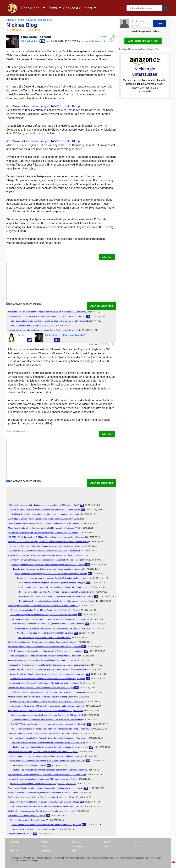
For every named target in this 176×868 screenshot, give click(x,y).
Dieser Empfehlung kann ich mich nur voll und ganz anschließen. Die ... (39, 615)
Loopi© (70, 688)
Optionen (104, 37)
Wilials (75, 752)
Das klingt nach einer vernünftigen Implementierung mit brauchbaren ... (48, 583)
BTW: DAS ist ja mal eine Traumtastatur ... (27, 325)
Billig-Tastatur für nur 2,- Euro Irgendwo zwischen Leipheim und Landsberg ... (40, 711)
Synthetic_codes (79, 775)
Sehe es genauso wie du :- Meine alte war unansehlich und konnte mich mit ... (40, 523)
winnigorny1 (75, 551)
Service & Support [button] (78, 8)
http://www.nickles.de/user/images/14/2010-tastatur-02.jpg (43, 106)
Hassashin (50, 325)
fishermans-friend (78, 669)
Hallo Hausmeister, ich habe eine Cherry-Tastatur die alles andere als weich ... (42, 321)
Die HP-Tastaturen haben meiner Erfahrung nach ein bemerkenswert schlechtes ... (46, 729)
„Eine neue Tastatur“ (74, 335)
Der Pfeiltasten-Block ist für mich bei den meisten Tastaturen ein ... (36, 519)
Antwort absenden (102, 306)
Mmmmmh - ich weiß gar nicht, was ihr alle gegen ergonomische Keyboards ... (42, 560)
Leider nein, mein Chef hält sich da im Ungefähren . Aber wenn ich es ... (41, 720)
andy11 (74, 528)
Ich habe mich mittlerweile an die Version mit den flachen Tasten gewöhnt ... (40, 330)
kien (73, 660)
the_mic (17, 338)
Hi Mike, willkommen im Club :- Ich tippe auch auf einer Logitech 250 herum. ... (41, 505)
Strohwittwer (80, 321)
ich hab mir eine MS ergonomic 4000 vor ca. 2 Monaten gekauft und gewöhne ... (42, 706)
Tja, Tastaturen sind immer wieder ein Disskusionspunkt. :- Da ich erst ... (38, 797)
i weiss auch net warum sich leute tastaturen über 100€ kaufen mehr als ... (39, 779)
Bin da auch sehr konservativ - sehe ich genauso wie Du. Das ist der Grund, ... (40, 733)
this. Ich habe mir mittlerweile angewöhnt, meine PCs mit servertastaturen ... (40, 775)
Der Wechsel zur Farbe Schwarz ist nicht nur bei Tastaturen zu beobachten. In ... (43, 679)
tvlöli (73, 811)
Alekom (79, 756)
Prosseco (80, 537)
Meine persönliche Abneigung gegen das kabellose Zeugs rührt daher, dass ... (47, 574)
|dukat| (73, 642)
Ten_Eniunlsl (79, 702)
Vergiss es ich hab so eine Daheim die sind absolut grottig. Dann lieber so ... (41, 702)
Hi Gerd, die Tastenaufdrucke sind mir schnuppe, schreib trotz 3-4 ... (38, 510)
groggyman (80, 674)
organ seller (80, 706)
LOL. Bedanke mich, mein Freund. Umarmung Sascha (41, 638)
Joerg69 (92, 601)
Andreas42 (79, 651)
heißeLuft (76, 683)
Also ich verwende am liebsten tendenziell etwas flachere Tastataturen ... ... (40, 660)
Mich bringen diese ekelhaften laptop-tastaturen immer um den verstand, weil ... (41, 542)
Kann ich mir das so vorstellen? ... (26, 765)
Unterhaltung (78, 846)
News (106, 846)
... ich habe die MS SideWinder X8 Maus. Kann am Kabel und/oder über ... (39, 551)
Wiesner (72, 797)
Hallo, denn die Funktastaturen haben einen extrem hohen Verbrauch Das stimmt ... (46, 743)
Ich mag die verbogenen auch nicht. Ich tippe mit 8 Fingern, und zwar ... (38, 316)
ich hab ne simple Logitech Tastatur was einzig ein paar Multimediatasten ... (40, 656)
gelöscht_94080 (82, 542)
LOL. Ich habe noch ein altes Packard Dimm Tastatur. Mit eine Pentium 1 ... (41, 610)
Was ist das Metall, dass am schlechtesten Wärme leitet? (40, 633)
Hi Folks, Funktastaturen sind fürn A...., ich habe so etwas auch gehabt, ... (50, 592)
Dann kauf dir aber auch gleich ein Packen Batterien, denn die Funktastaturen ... (43, 738)
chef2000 (74, 606)
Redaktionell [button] (32, 8)
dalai (77, 514)
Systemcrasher (80, 665)
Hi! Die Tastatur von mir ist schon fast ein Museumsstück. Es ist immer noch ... (41, 651)
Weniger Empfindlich (17, 834)
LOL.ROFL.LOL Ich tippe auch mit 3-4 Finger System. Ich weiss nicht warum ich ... (42, 537)
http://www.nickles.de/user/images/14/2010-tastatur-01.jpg (43, 141)
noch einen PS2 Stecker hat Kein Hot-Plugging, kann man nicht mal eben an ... (42, 546)
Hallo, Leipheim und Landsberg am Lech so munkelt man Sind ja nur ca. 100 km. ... (44, 715)
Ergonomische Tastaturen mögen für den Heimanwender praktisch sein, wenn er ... (43, 788)
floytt (70, 555)
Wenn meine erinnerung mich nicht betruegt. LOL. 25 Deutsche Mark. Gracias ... (48, 628)
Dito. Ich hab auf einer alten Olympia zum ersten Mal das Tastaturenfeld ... (39, 642)
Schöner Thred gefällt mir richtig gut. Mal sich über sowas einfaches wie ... (39, 669)
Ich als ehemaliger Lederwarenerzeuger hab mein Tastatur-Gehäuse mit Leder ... (42, 756)
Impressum (14, 851)
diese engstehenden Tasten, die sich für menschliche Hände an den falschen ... (45, 565)
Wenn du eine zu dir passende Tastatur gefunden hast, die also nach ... (37, 688)
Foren (137, 846)
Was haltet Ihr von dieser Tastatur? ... (24, 816)
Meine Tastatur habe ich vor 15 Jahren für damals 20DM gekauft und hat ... (39, 528)
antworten (107, 257)
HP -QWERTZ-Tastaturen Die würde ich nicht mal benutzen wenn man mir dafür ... (44, 724)
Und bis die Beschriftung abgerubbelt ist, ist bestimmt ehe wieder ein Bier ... (43, 514)
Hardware (76, 842)
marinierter (77, 330)
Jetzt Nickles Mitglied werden (143, 41)
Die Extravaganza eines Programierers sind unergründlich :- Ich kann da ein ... (44, 806)
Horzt (76, 793)
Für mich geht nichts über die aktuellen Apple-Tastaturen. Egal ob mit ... (38, 555)
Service (13, 846)
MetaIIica (76, 656)
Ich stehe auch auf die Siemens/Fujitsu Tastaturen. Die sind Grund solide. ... (40, 683)
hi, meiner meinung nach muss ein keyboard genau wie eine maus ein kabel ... (40, 793)
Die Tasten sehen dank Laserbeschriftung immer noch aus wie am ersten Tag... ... (45, 619)
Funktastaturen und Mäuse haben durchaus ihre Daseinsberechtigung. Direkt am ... (48, 747)
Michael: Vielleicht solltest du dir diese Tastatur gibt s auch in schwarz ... (38, 697)
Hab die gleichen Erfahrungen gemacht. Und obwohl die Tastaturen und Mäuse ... (53, 596)
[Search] (145, 8)
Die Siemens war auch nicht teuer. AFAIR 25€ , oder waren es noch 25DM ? (44, 624)
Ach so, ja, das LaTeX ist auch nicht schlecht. (32, 829)
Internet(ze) (108, 842)
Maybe (90, 596)
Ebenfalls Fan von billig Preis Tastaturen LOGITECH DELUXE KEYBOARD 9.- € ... (43, 692)
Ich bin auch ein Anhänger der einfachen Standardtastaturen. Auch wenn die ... (41, 665)
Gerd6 (77, 505)
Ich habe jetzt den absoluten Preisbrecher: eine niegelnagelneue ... (37, 784)
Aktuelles (45, 842)
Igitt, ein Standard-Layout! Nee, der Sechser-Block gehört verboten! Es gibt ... (40, 533)
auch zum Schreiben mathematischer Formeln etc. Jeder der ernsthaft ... (42, 825)
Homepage (14, 842)
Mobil (137, 842)
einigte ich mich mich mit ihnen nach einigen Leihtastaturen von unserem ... (41, 802)
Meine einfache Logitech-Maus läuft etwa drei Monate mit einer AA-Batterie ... (51, 587)
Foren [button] (53, 8)
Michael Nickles (30, 41)
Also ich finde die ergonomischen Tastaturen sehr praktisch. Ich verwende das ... (42, 312)
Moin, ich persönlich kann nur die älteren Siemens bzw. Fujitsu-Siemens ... (39, 606)
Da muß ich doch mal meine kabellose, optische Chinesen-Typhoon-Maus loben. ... (54, 601)
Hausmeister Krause (76, 316)
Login (160, 23)
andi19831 (78, 523)
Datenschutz (46, 851)
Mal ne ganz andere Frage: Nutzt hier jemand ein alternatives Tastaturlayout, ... (41, 647)
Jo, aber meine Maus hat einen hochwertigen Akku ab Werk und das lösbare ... (49, 578)
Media (75, 851)
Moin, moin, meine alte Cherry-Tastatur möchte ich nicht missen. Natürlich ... (40, 752)
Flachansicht (98, 41)
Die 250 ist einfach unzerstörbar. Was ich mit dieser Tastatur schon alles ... (39, 811)
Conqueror (80, 312)
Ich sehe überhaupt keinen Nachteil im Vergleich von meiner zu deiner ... (43, 569)
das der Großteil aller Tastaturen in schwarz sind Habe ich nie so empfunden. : (42, 674)
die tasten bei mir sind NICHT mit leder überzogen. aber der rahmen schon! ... (45, 770)
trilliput (75, 533)
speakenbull (81, 692)
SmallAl (29, 834)
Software (45, 846)
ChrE (81, 715)
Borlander (73, 615)
